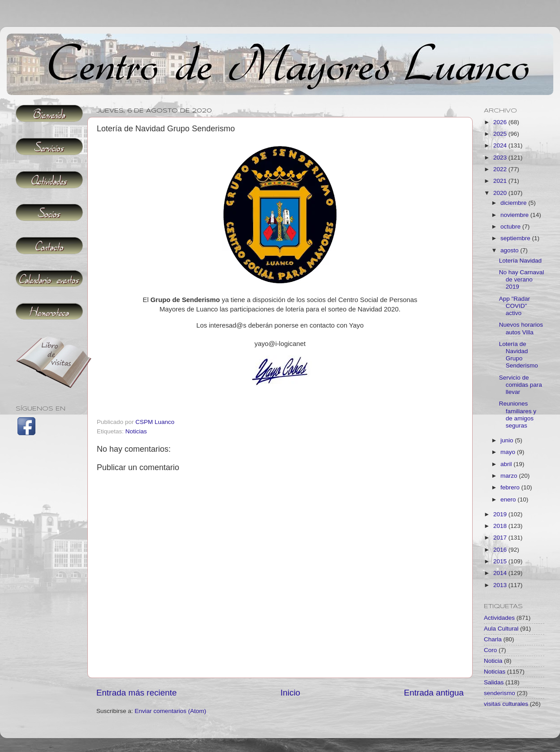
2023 (501, 158)
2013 (501, 585)
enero (509, 499)
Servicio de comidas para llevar (521, 385)
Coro (490, 650)
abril (507, 464)
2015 (501, 561)
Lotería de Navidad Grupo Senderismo (519, 355)
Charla (493, 639)
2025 (501, 134)
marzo (510, 476)
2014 (501, 573)
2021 (501, 181)
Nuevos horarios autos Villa (521, 328)
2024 (501, 145)
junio (508, 440)
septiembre (516, 238)
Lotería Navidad (520, 261)
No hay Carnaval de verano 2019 (522, 279)
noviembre (515, 215)
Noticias (136, 431)
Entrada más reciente (137, 693)
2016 (501, 550)
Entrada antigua (434, 693)
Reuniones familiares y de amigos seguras (518, 415)
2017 (501, 538)
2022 (501, 169)
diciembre (514, 203)
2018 (501, 526)
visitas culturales (506, 704)
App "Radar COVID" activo (515, 306)
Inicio (290, 693)
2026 (501, 122)
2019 (501, 514)
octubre (511, 227)
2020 (501, 193)
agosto (510, 250)
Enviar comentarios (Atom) (171, 711)
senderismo (500, 693)
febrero (511, 487)
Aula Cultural (501, 629)
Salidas (494, 682)
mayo (509, 452)
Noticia (493, 661)
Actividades (499, 618)
